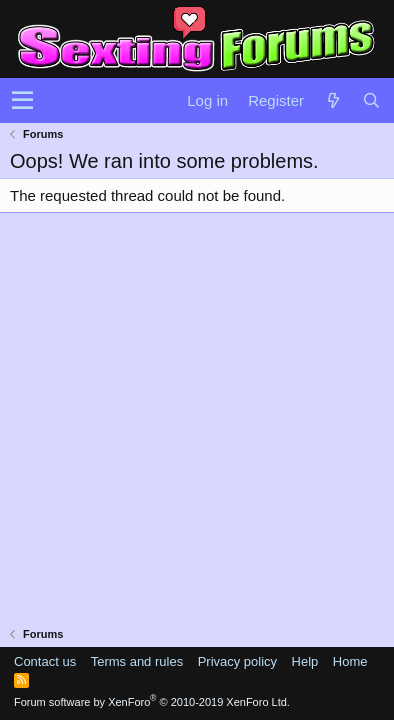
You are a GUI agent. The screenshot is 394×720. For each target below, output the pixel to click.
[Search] (371, 100)
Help (305, 661)
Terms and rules (137, 661)
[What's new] (333, 100)
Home (350, 661)
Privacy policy (237, 661)
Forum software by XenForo (152, 702)
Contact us (45, 661)
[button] (22, 101)
